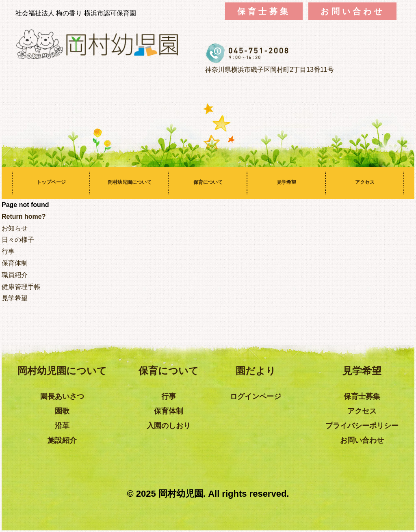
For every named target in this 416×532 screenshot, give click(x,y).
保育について (208, 182)
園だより (256, 371)
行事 (8, 251)
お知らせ (15, 228)
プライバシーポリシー (362, 426)
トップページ (51, 182)
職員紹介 (15, 275)
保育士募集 (264, 11)
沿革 (62, 426)
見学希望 (286, 182)
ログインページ (256, 396)
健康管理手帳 (21, 287)
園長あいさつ (62, 396)
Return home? (24, 216)
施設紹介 (62, 440)
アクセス (365, 182)
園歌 (62, 411)
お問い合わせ (352, 11)
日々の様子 (18, 240)
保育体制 (15, 263)
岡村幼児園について (130, 182)
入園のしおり (169, 426)
